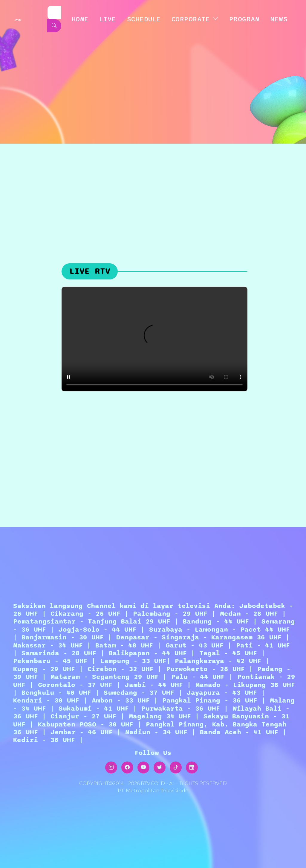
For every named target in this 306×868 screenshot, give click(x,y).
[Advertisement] (153, 189)
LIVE (108, 19)
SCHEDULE (144, 19)
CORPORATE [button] (191, 19)
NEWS (279, 19)
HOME (80, 19)
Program (244, 19)
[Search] (54, 13)
